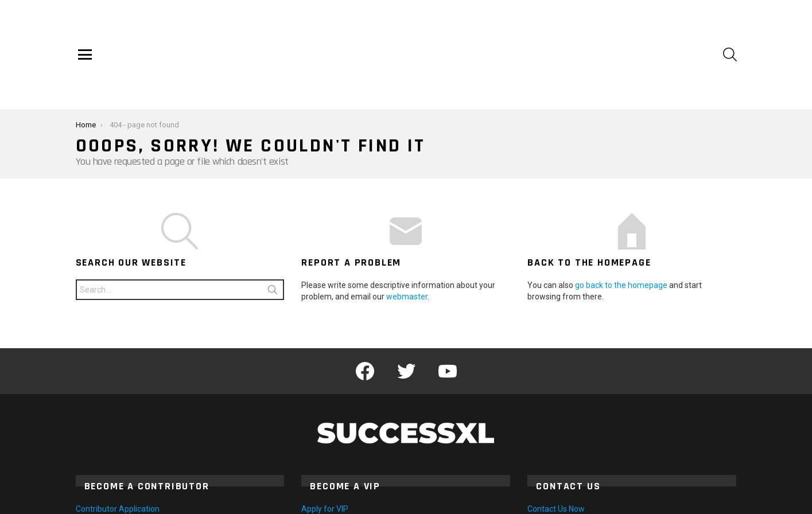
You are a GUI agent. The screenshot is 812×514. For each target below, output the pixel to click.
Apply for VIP (325, 456)
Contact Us (604, 500)
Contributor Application (118, 456)
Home (562, 500)
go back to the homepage (621, 232)
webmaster (407, 244)
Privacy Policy (715, 500)
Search (273, 239)
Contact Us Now (556, 456)
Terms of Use (657, 500)
